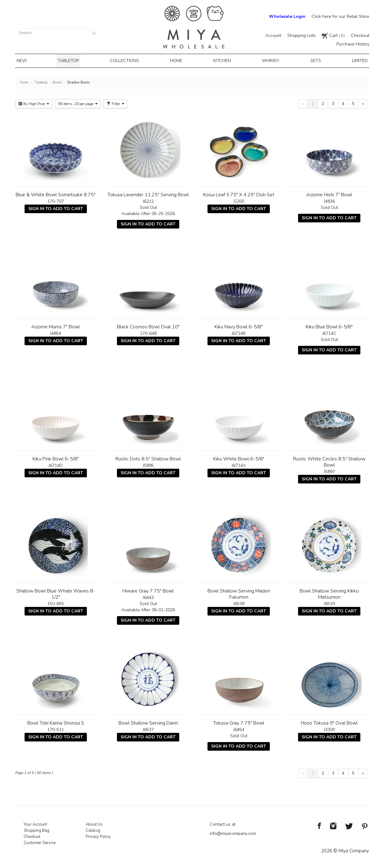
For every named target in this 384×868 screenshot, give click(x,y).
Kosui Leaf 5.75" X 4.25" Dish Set (239, 194)
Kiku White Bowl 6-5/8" (239, 458)
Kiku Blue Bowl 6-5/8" (329, 326)
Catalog (93, 829)
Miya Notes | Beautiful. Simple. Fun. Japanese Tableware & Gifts (194, 27)
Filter (115, 103)
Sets (312, 60)
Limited (355, 60)
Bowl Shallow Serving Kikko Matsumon (329, 593)
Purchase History (353, 44)
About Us (94, 823)
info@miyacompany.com (233, 832)
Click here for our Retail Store (340, 16)
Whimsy (268, 60)
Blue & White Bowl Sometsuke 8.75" (56, 194)
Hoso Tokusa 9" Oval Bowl (329, 722)
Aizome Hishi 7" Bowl (329, 194)
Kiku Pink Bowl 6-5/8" (56, 458)
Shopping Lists (301, 35)
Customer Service (40, 842)
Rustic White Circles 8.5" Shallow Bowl (329, 461)
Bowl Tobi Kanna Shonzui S (56, 722)
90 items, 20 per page (78, 103)
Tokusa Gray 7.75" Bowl (239, 722)
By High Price (34, 103)
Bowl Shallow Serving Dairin (148, 722)
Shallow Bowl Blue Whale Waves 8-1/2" (56, 593)
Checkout (360, 35)
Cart (333, 35)
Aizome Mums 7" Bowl (56, 326)
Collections (127, 60)
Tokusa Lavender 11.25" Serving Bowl (148, 194)
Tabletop (71, 60)
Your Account (35, 823)
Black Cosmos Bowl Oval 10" (148, 326)
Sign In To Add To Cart (56, 207)
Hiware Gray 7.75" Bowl (148, 590)
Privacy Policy (98, 835)
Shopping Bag (37, 829)
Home (177, 60)
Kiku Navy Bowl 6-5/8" (239, 326)
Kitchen (221, 60)
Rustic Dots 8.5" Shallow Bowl (148, 458)
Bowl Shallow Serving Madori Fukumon (239, 593)
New (26, 60)
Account (273, 35)
